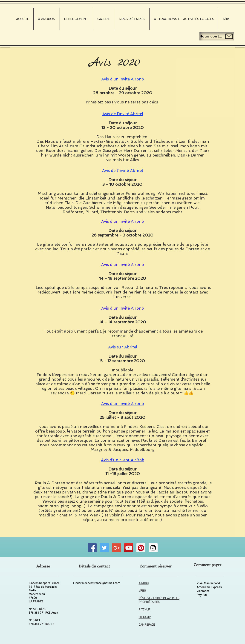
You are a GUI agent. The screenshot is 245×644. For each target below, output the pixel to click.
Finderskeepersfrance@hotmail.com (97, 583)
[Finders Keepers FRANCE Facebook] (92, 548)
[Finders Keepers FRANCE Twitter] (104, 548)
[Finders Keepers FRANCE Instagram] (153, 548)
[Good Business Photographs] (117, 548)
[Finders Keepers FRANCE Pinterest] (141, 548)
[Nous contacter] (217, 36)
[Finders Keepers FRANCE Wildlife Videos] (129, 548)
